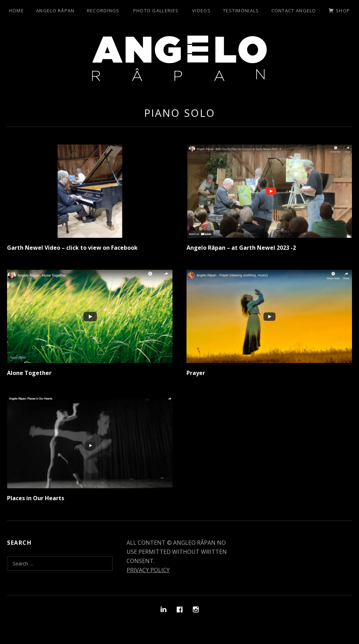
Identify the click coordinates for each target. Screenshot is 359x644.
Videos (201, 11)
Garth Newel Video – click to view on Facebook (72, 248)
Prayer (196, 373)
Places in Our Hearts (36, 498)
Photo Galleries (156, 11)
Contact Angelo (294, 11)
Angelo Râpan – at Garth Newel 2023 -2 (241, 248)
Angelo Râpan (55, 11)
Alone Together (29, 373)
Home (16, 11)
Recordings (103, 11)
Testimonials (241, 11)
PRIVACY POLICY (148, 570)
